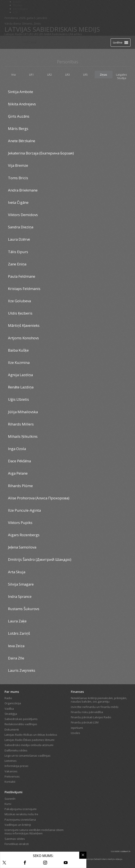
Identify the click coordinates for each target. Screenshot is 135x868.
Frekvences (12, 776)
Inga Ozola (17, 449)
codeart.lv (126, 851)
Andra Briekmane (23, 190)
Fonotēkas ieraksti (17, 844)
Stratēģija (11, 714)
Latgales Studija (121, 76)
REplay (18, 5)
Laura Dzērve (19, 239)
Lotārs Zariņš (19, 633)
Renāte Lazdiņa (21, 387)
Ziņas (103, 75)
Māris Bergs (18, 129)
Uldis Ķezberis (20, 313)
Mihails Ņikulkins (23, 436)
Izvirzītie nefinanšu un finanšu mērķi (95, 707)
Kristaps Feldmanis (24, 289)
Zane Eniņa (17, 264)
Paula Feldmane (22, 276)
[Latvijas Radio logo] (12, 42)
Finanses (77, 692)
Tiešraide (29, 42)
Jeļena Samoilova (22, 547)
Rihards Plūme (20, 486)
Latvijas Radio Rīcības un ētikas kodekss (31, 735)
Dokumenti (12, 729)
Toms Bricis (18, 178)
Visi (13, 75)
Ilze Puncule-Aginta (24, 510)
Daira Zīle (16, 658)
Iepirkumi (77, 728)
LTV (15, 12)
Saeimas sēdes (15, 839)
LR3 (36, 34)
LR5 (41, 34)
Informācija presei (16, 766)
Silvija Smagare (21, 584)
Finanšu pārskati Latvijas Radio (91, 717)
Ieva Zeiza (16, 646)
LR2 (31, 34)
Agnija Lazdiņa (20, 375)
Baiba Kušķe (18, 350)
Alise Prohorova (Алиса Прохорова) (39, 498)
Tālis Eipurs (18, 252)
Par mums (12, 692)
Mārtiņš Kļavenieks (24, 325)
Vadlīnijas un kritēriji (18, 825)
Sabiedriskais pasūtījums (21, 719)
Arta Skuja (17, 572)
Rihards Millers (21, 424)
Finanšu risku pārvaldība (87, 712)
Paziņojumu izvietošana (20, 820)
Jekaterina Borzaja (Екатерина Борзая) (41, 153)
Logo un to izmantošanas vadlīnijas (28, 756)
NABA (48, 34)
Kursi (8, 804)
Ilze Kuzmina (19, 362)
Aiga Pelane (18, 473)
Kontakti (10, 782)
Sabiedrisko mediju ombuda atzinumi (29, 745)
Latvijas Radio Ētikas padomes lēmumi (29, 740)
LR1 (26, 34)
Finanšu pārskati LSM (85, 722)
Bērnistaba (20, 9)
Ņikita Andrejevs (22, 104)
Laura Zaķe (17, 621)
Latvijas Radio (14, 34)
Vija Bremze (18, 165)
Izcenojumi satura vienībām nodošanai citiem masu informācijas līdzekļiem (34, 832)
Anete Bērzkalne (22, 141)
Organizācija (13, 703)
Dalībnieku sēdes (16, 750)
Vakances (11, 771)
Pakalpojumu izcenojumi (21, 809)
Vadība (9, 709)
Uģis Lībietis (18, 399)
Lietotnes (11, 761)
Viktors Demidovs (23, 215)
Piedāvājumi (13, 792)
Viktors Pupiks (20, 523)
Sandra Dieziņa (21, 227)
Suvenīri (10, 799)
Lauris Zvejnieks (22, 670)
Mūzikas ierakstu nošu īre (21, 814)
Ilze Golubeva (19, 301)
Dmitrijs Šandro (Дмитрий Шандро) (40, 559)
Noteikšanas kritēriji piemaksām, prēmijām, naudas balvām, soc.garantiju (99, 700)
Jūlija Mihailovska (23, 412)
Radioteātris (60, 34)
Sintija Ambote (21, 92)
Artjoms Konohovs (23, 338)
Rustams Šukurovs (24, 609)
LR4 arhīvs (75, 34)
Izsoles (75, 733)
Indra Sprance (20, 596)
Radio (8, 698)
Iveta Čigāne (18, 202)
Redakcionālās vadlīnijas (21, 724)
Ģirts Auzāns (19, 116)
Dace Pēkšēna (19, 461)
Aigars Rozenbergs (24, 535)
